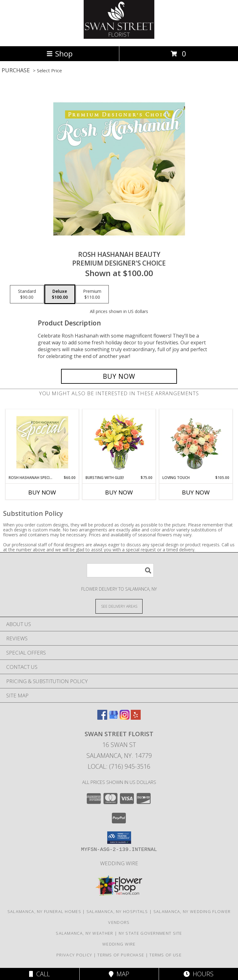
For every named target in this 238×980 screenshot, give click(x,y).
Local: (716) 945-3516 (119, 766)
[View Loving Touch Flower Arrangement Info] (196, 442)
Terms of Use (165, 955)
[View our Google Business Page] (113, 718)
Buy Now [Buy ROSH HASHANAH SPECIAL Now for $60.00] (42, 492)
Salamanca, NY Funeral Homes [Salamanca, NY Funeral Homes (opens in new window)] (44, 911)
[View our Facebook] (102, 718)
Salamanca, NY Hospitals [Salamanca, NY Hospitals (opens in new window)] (117, 911)
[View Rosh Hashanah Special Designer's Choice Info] (42, 442)
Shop (59, 54)
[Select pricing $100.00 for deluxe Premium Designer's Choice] (60, 294)
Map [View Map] (119, 974)
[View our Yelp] (136, 718)
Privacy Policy (74, 955)
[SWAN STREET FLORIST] (119, 37)
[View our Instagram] (125, 718)
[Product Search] (120, 570)
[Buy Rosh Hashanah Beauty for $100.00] (119, 376)
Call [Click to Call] (40, 974)
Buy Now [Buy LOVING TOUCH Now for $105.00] (196, 492)
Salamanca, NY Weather (84, 933)
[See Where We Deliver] (119, 606)
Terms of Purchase (121, 955)
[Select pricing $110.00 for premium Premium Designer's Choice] (92, 294)
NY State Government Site (150, 933)
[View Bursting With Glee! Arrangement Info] (119, 442)
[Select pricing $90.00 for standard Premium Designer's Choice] (27, 294)
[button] (119, 838)
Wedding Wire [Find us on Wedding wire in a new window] (119, 863)
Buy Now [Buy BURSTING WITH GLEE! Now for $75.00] (119, 492)
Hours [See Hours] (198, 974)
